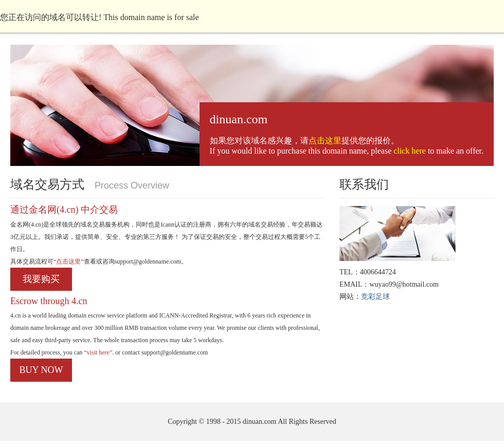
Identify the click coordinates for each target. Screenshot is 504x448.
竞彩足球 (375, 297)
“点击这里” (69, 262)
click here (410, 151)
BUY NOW (41, 370)
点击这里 (325, 141)
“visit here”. (98, 352)
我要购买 (41, 279)
